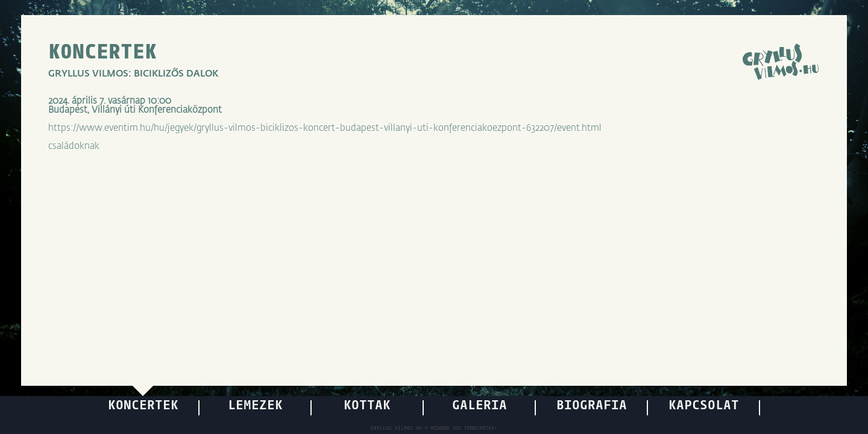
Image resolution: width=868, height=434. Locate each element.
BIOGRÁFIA (592, 406)
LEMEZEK (255, 406)
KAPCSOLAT (704, 406)
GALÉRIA (480, 406)
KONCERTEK (102, 53)
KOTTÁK (367, 406)
